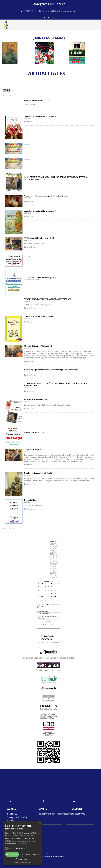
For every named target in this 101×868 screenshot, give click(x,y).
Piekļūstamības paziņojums (49, 854)
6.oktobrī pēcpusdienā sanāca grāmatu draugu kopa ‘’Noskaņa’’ (51, 370)
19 (52, 593)
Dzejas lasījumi (31, 500)
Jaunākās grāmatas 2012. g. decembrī (40, 116)
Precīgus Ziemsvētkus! (34, 101)
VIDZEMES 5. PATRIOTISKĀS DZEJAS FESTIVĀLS (48, 299)
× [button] (40, 823)
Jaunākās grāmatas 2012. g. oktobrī (39, 316)
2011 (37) (54, 575)
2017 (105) (54, 562)
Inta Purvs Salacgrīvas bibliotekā (38, 473)
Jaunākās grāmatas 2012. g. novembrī (40, 211)
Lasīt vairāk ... (29, 122)
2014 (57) (54, 569)
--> (14, 95)
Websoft (47, 856)
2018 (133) (54, 560)
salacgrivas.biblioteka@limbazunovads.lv (59, 814)
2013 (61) (54, 571)
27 (55, 597)
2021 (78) (54, 553)
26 (52, 597)
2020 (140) (54, 555)
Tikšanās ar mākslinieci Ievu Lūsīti (39, 238)
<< (39, 582)
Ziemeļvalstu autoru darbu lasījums (39, 277)
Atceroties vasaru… (33, 432)
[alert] (22, 843)
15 (39, 593)
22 (39, 597)
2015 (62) (54, 566)
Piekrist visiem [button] (12, 854)
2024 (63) (54, 546)
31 (45, 600)
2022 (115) (54, 551)
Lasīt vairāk (22, 844)
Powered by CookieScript (22, 863)
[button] (22, 859)
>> (58, 582)
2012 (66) (54, 573)
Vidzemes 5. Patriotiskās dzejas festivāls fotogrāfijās (46, 196)
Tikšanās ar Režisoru (33, 449)
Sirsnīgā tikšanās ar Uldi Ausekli (38, 346)
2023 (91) (54, 548)
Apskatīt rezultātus (49, 625)
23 (42, 597)
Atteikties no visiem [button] (30, 854)
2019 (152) (54, 557)
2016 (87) (54, 564)
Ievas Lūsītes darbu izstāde (36, 400)
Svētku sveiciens (30, 104)
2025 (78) (54, 544)
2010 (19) (54, 577)
